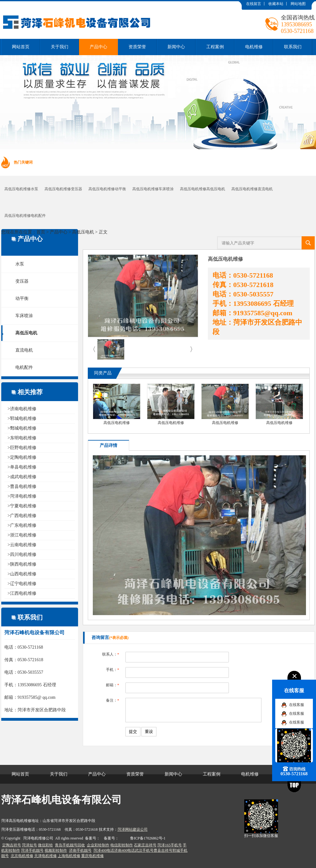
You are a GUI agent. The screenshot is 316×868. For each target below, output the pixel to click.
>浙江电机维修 (22, 535)
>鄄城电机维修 (22, 428)
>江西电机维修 (22, 593)
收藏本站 (276, 4)
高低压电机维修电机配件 (25, 216)
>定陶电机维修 (22, 457)
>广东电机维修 (22, 525)
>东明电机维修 (22, 438)
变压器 (22, 281)
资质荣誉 (137, 47)
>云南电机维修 (22, 545)
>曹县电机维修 (22, 486)
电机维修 (254, 47)
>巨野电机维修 (22, 448)
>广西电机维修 (22, 516)
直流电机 (24, 350)
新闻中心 (176, 47)
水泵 (20, 264)
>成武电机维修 (22, 477)
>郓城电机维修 (22, 418)
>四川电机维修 (22, 554)
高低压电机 (83, 232)
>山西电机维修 (22, 574)
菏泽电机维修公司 (38, 838)
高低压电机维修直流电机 (252, 189)
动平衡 (22, 298)
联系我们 (293, 47)
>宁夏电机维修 (22, 506)
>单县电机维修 (22, 467)
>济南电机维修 (22, 409)
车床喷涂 (24, 316)
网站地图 (298, 4)
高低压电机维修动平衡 (107, 189)
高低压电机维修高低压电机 (203, 189)
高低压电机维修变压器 (63, 189)
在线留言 (254, 4)
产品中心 (98, 47)
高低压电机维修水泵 (21, 189)
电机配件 (24, 367)
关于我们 (60, 47)
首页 (41, 232)
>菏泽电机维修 (22, 496)
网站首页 (21, 47)
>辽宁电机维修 (22, 584)
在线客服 (297, 705)
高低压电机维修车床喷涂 (153, 189)
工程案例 (215, 47)
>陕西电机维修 (22, 564)
